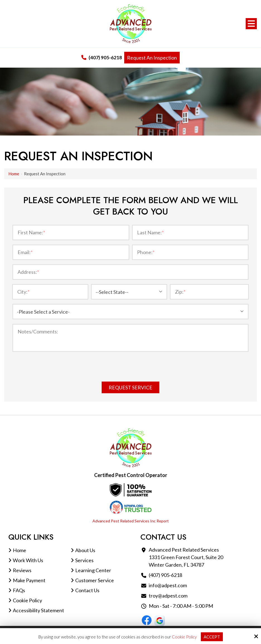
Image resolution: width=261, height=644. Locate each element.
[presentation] (131, 368)
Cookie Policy (184, 637)
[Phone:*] (190, 252)
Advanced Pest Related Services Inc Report (131, 521)
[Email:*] (71, 252)
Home (14, 174)
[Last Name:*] (190, 233)
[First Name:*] (71, 233)
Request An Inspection (152, 58)
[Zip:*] (209, 292)
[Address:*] (130, 272)
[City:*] (50, 292)
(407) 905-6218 (102, 57)
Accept (212, 637)
